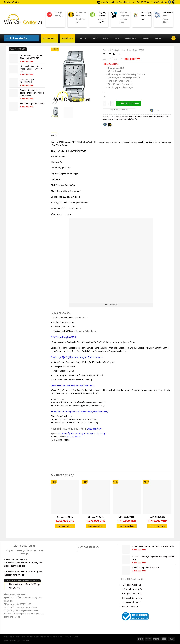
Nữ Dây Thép (132, 119)
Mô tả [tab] (53, 135)
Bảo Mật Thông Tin (130, 606)
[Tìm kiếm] (174, 38)
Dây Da (158, 38)
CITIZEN (82, 38)
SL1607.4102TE (96, 517)
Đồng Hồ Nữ (67, 38)
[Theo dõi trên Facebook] (170, 2)
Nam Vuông (123, 119)
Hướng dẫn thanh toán (132, 593)
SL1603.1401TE (65, 517)
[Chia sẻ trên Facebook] (105, 125)
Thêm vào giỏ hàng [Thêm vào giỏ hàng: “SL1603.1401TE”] (65, 526)
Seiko (116, 38)
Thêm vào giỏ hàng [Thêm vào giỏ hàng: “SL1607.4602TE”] (157, 526)
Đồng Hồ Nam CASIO (136, 50)
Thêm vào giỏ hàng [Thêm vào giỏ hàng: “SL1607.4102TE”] (96, 526)
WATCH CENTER (74, 436)
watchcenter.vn (94, 428)
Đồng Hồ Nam (49, 38)
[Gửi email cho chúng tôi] (174, 2)
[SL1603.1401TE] (65, 497)
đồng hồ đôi (120, 117)
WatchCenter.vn (10, 640)
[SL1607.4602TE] (157, 497)
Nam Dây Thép (113, 119)
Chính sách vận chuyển (132, 589)
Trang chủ (107, 50)
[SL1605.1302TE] (127, 497)
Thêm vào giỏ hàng (128, 103)
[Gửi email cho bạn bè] (110, 125)
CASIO (95, 38)
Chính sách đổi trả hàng (132, 598)
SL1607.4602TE (157, 517)
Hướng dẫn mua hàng (131, 585)
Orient (106, 38)
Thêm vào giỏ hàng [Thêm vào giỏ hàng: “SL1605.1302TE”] (126, 526)
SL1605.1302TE (127, 517)
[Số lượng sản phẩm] (108, 103)
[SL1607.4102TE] (96, 497)
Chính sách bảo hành (131, 602)
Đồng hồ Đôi (130, 38)
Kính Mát (146, 38)
